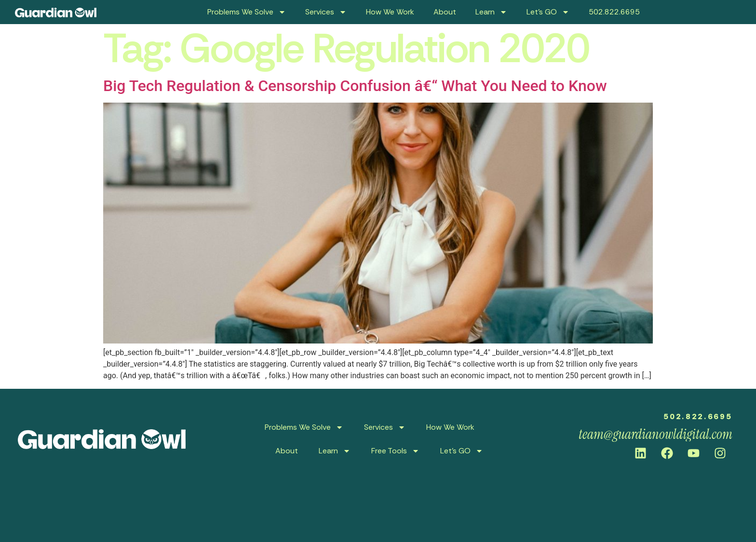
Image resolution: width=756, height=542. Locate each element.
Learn (491, 12)
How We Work (390, 12)
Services (326, 12)
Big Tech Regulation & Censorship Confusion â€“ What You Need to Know (355, 86)
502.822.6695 (614, 12)
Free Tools (395, 451)
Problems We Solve (247, 12)
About (445, 12)
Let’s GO (548, 12)
